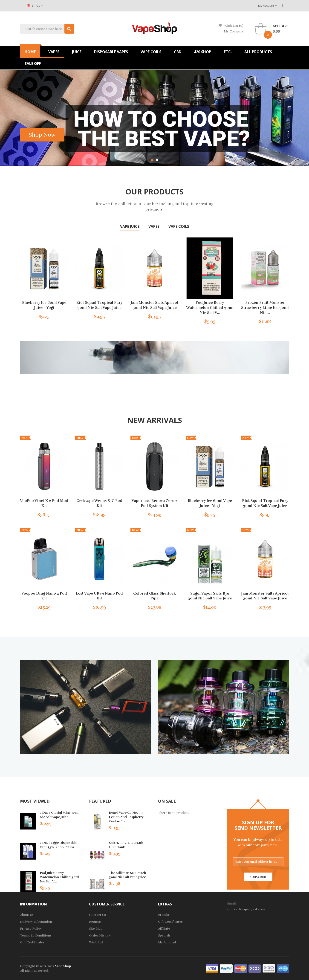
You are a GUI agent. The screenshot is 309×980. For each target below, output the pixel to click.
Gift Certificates (32, 942)
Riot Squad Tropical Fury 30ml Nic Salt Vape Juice (99, 305)
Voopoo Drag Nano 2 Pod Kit (44, 596)
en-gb (35, 6)
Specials (164, 935)
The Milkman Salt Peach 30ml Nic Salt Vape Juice (127, 875)
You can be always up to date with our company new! (258, 842)
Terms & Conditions (36, 935)
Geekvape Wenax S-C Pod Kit (99, 503)
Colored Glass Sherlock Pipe (154, 596)
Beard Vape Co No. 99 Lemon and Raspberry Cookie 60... (126, 817)
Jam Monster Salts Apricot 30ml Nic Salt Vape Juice (154, 305)
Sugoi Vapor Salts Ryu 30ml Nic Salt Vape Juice (210, 596)
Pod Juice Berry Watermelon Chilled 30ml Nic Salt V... (210, 308)
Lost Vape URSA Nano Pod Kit (99, 596)
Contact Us (97, 915)
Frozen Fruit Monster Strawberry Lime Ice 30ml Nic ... (265, 308)
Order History (100, 935)
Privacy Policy (31, 929)
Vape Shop (63, 966)
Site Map (96, 929)
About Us (27, 915)
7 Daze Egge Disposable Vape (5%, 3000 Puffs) (58, 845)
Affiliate (164, 929)
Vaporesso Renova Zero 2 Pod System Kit (154, 503)
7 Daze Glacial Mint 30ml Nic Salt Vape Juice (59, 815)
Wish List (96, 942)
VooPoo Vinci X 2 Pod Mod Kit (44, 503)
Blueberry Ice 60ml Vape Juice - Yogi (44, 305)
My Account (267, 6)
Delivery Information (36, 922)
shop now (42, 135)
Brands (163, 915)
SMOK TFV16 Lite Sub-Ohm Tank (127, 845)
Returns (95, 922)
